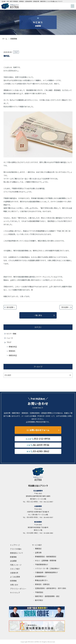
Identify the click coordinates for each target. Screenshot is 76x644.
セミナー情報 (11, 334)
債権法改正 (13, 347)
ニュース (10, 338)
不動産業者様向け (41, 564)
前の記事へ (11, 307)
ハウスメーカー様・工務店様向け (47, 568)
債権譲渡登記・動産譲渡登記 (46, 557)
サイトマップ (15, 593)
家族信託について (17, 553)
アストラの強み (16, 549)
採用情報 (13, 581)
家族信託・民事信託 (42, 584)
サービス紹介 (37, 545)
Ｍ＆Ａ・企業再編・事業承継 (46, 560)
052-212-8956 (32, 502)
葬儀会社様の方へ (41, 580)
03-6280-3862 (32, 533)
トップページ (15, 545)
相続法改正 (13, 355)
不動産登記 (39, 592)
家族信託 (12, 351)
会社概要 (13, 561)
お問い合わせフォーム (39, 430)
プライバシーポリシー (18, 589)
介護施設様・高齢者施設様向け (46, 572)
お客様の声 (14, 573)
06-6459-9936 (32, 517)
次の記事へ (65, 307)
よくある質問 (15, 577)
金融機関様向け (41, 576)
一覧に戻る (38, 315)
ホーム (5, 39)
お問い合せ (14, 585)
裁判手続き (39, 600)
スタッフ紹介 (15, 569)
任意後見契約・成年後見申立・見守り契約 (50, 588)
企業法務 (38, 553)
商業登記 (38, 549)
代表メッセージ (16, 565)
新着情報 (13, 557)
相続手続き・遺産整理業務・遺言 (47, 596)
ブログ (9, 342)
